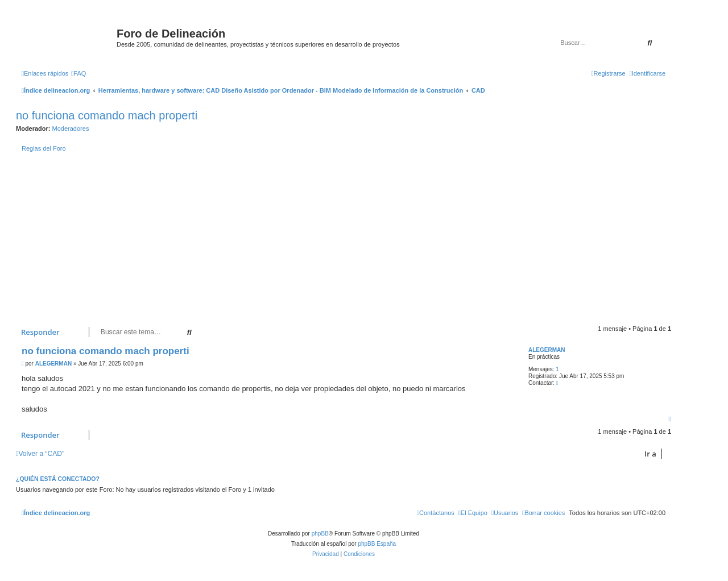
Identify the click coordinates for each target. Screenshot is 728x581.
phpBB (320, 534)
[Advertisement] (357, 240)
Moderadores (71, 128)
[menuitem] (78, 73)
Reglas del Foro (44, 148)
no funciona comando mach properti (107, 115)
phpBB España (377, 544)
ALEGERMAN (547, 350)
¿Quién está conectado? (58, 479)
